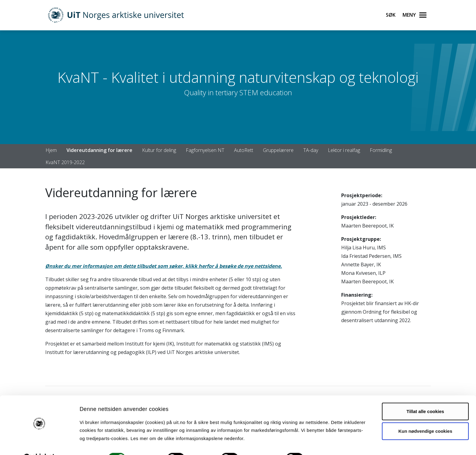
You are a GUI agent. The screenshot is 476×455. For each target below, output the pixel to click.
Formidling (381, 150)
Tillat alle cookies (425, 396)
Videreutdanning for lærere (99, 150)
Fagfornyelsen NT (205, 150)
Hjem (51, 150)
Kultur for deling (159, 150)
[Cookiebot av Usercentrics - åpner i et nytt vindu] (39, 443)
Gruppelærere (278, 150)
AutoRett (244, 150)
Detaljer (323, 443)
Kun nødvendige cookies (425, 416)
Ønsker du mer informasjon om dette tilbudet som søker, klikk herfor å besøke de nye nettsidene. (164, 266)
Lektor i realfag (344, 150)
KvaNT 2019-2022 (65, 162)
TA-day (311, 150)
